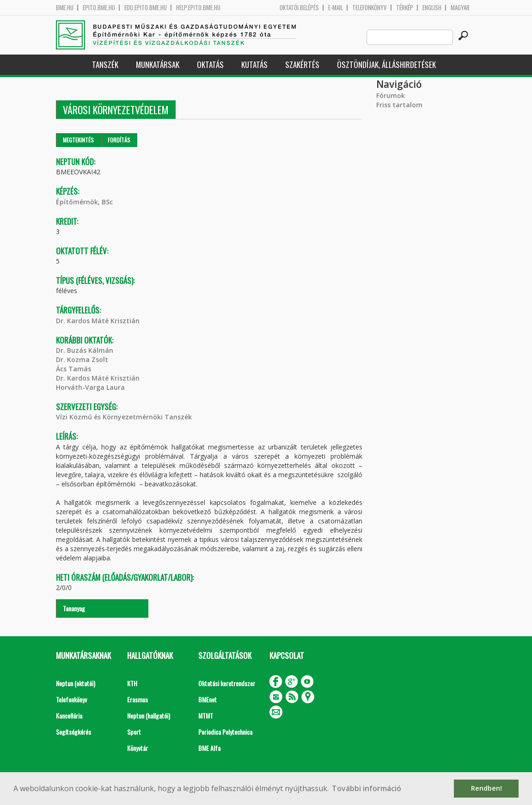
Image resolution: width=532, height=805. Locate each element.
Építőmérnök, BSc (84, 202)
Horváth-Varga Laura (90, 387)
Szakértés (302, 65)
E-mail (336, 8)
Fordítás (119, 140)
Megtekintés (78, 140)
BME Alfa (209, 748)
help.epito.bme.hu (198, 8)
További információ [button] (367, 788)
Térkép (405, 8)
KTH (132, 683)
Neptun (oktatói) (76, 683)
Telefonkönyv (370, 8)
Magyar (460, 8)
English (432, 8)
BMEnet (208, 699)
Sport (134, 732)
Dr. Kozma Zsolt (82, 359)
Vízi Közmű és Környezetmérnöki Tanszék (124, 417)
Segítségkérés (73, 732)
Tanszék (105, 65)
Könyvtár (138, 748)
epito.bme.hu (99, 8)
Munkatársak (158, 65)
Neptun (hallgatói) (149, 716)
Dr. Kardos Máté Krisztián (98, 321)
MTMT (206, 716)
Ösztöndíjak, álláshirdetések (386, 65)
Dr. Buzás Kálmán (85, 350)
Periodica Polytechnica (225, 732)
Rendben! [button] (486, 788)
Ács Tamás (73, 369)
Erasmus (138, 699)
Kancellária (69, 716)
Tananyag (74, 608)
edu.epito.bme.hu (146, 8)
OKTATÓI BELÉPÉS (299, 8)
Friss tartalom (399, 105)
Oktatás (210, 65)
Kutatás (254, 65)
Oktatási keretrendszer (227, 683)
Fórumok (391, 95)
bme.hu (65, 8)
